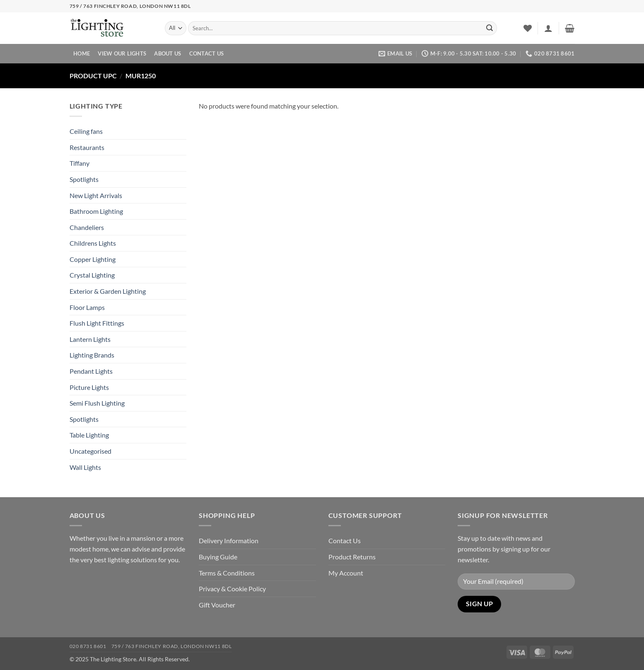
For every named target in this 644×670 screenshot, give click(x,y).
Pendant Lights (91, 371)
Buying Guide (218, 557)
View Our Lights (122, 53)
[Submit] (490, 28)
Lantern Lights (90, 339)
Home (82, 53)
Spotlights (84, 179)
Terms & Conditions (227, 573)
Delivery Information (229, 541)
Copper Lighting (93, 259)
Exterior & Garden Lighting (108, 291)
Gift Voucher (217, 605)
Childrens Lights (93, 243)
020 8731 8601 (88, 646)
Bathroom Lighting (96, 211)
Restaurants (87, 147)
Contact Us (207, 53)
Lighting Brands (92, 355)
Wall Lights (85, 467)
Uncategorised (90, 451)
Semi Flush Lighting (97, 403)
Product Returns (352, 557)
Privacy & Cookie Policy (232, 589)
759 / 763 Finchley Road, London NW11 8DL (171, 646)
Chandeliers (87, 227)
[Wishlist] (528, 28)
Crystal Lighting (92, 275)
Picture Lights (89, 387)
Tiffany (80, 163)
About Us (168, 53)
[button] (548, 28)
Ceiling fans (86, 131)
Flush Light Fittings (97, 323)
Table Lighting (89, 435)
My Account (346, 573)
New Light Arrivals (96, 195)
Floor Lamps (87, 307)
